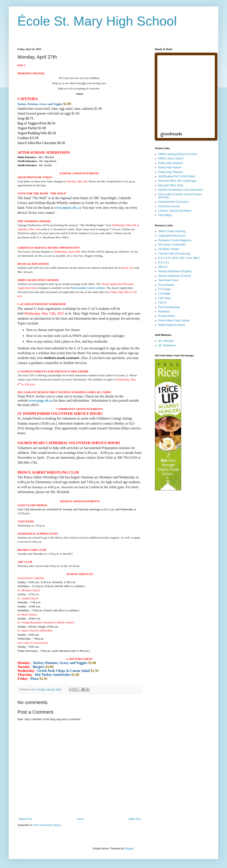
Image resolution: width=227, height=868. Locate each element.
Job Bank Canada (169, 249)
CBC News (165, 298)
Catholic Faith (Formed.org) (174, 254)
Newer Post (25, 819)
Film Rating (165, 215)
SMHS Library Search (171, 159)
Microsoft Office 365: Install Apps (177, 181)
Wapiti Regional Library (172, 325)
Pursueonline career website (88, 288)
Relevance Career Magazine (175, 240)
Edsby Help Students (170, 163)
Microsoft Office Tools (171, 185)
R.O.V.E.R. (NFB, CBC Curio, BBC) (179, 258)
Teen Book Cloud (168, 280)
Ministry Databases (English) (175, 271)
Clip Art (163, 303)
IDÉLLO (163, 267)
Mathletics (164, 312)
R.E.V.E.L (164, 263)
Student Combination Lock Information (181, 190)
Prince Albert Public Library (174, 321)
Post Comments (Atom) (47, 825)
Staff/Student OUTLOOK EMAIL (177, 176)
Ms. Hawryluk (166, 341)
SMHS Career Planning (172, 231)
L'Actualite (164, 294)
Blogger (129, 849)
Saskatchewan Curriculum (173, 202)
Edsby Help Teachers (171, 172)
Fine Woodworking (169, 307)
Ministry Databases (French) (175, 276)
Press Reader (166, 285)
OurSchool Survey (169, 206)
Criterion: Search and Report (175, 211)
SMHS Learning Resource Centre (178, 154)
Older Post (135, 819)
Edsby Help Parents (170, 167)
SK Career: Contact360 (172, 245)
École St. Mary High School (97, 21)
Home (80, 819)
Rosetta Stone (167, 316)
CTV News (164, 289)
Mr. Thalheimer (167, 345)
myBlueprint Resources (172, 236)
